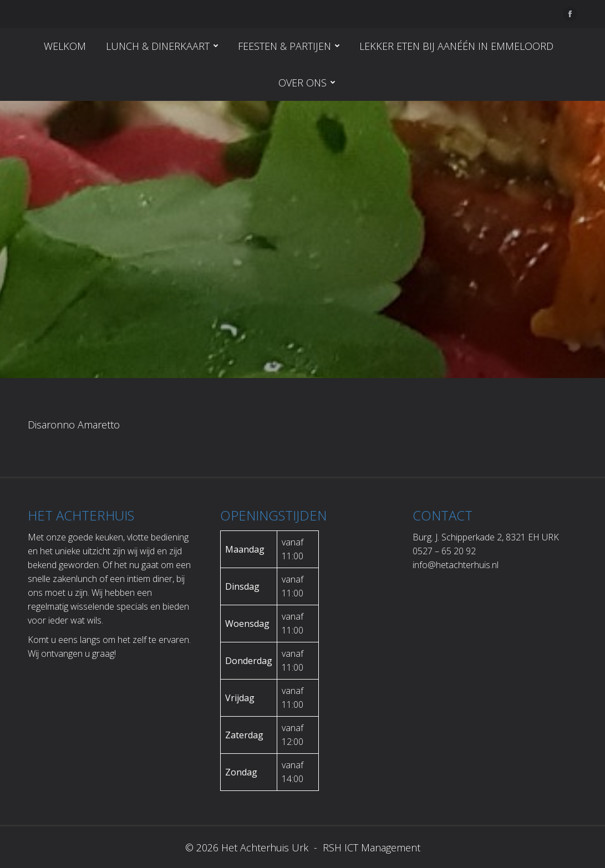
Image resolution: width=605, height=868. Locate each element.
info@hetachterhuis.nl (456, 565)
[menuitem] (65, 46)
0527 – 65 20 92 (444, 551)
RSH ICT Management (370, 847)
